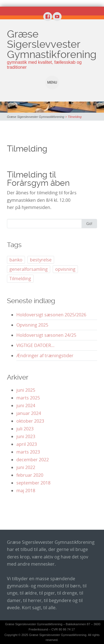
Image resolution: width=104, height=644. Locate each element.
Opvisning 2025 (32, 325)
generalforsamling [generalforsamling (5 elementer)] (29, 269)
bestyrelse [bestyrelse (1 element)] (41, 260)
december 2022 (33, 460)
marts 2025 (28, 398)
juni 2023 (26, 436)
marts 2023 (28, 452)
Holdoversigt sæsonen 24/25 (46, 335)
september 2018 (33, 483)
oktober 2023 (30, 421)
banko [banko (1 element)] (16, 260)
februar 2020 (30, 475)
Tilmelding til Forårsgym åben (38, 179)
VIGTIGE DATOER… (35, 345)
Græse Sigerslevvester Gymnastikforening (52, 44)
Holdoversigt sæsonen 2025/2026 (51, 315)
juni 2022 (26, 467)
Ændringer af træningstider (45, 356)
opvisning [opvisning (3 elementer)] (65, 269)
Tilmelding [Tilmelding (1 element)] (20, 279)
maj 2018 (26, 491)
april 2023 (27, 444)
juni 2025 (26, 390)
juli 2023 (25, 429)
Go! (89, 223)
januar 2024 (29, 413)
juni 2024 (26, 406)
